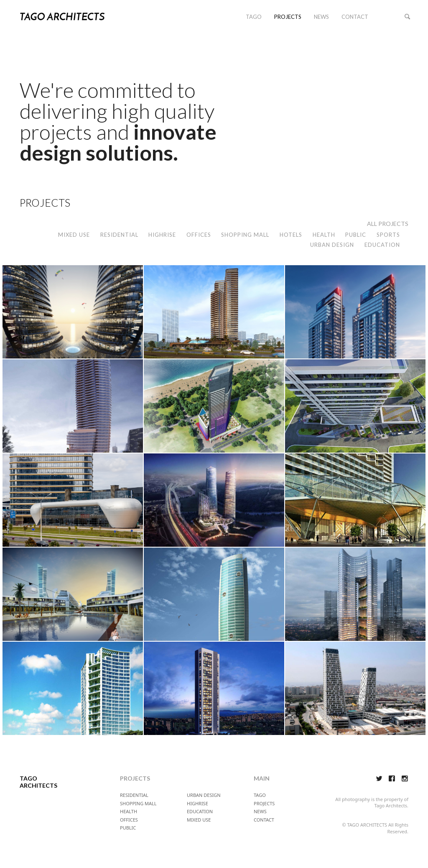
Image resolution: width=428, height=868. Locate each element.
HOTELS (291, 235)
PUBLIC (356, 235)
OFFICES (199, 235)
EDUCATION (382, 245)
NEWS (321, 17)
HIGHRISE (162, 235)
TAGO (254, 17)
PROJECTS (288, 17)
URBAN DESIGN (332, 245)
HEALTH (324, 235)
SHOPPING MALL (245, 235)
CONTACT (355, 17)
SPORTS (388, 235)
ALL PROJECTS (388, 224)
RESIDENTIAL (119, 235)
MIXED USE (74, 235)
